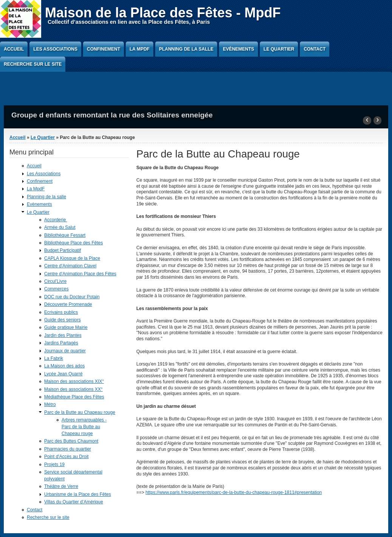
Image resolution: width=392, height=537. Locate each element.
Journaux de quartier (65, 351)
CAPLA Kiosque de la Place (72, 258)
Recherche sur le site (33, 64)
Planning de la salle (186, 49)
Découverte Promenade (68, 304)
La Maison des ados (64, 366)
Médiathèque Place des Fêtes (74, 397)
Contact (315, 49)
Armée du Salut (60, 227)
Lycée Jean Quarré (63, 374)
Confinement (103, 49)
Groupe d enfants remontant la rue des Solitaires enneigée (112, 115)
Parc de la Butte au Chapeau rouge (80, 412)
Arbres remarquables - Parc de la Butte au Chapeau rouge (84, 427)
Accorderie (56, 220)
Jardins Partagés (61, 343)
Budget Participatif (63, 250)
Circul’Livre (55, 281)
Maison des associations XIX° (74, 381)
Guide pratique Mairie (66, 327)
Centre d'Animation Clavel (70, 266)
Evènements (238, 49)
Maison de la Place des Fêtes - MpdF (163, 13)
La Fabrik (54, 358)
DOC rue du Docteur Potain (72, 297)
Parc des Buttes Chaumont (71, 441)
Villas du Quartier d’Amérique (74, 502)
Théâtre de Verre (61, 486)
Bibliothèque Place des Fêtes (73, 243)
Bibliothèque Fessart (65, 235)
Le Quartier (279, 49)
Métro (50, 404)
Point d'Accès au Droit (66, 457)
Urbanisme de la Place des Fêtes (78, 494)
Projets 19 (54, 464)
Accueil (14, 49)
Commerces (56, 289)
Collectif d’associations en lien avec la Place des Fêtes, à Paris (129, 22)
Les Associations (55, 49)
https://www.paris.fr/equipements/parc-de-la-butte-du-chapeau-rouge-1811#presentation (234, 492)
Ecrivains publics (61, 312)
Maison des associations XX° (73, 389)
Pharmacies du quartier (68, 449)
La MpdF (140, 49)
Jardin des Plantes (63, 335)
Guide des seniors (63, 320)
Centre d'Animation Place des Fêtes (80, 274)
